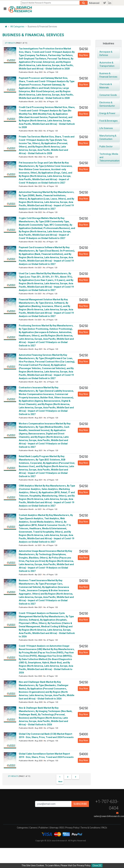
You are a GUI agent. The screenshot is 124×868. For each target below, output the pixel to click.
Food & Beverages (109, 121)
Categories (22, 828)
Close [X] (97, 865)
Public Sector (107, 146)
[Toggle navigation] (5, 9)
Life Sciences (107, 128)
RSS (62, 828)
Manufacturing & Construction (108, 137)
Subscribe (80, 804)
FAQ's (104, 828)
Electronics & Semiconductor (108, 104)
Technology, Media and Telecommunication (110, 157)
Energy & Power (108, 113)
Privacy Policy (72, 828)
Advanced (94, 3)
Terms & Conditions (90, 828)
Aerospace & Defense (106, 53)
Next (60, 782)
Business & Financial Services (109, 75)
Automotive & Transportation (107, 64)
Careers (33, 828)
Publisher (43, 828)
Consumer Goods (109, 95)
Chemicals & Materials (106, 86)
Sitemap (54, 828)
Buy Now (84, 55)
